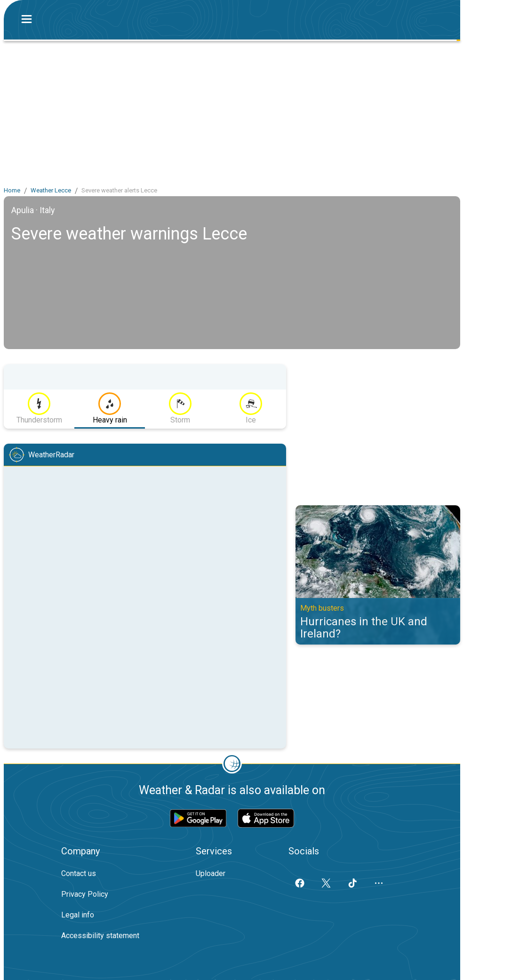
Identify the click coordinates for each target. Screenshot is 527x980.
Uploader (211, 873)
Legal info (78, 915)
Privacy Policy (85, 894)
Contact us (79, 873)
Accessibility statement (100, 936)
